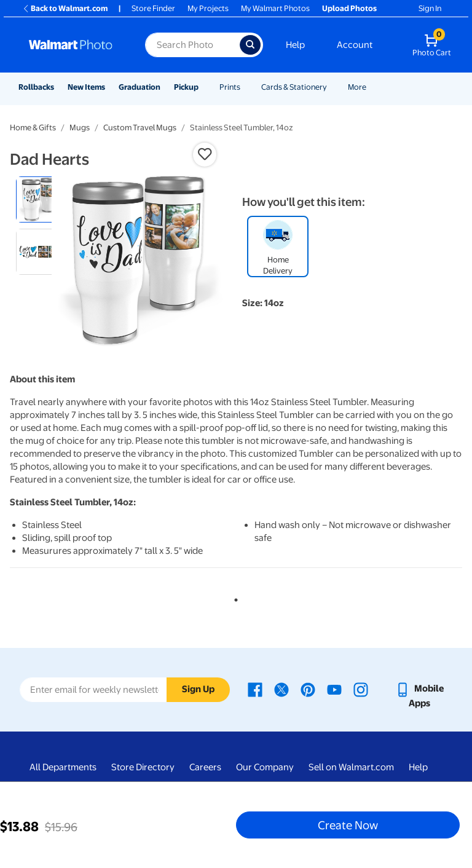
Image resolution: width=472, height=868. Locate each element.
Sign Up (198, 689)
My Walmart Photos (275, 8)
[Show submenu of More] (372, 87)
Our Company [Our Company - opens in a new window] (265, 767)
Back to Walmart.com (65, 8)
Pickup (186, 87)
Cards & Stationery (294, 87)
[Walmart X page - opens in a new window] (281, 688)
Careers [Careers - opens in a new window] (205, 767)
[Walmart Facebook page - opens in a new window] (255, 688)
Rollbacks (36, 87)
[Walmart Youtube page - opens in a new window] (334, 688)
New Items (86, 87)
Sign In (430, 8)
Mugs (80, 128)
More (357, 87)
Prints (230, 87)
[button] (205, 154)
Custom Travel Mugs (140, 128)
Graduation (140, 87)
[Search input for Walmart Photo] (192, 45)
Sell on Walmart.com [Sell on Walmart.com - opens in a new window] (351, 767)
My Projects (208, 8)
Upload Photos (349, 8)
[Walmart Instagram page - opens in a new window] (361, 688)
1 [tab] (234, 598)
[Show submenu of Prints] (246, 87)
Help (295, 45)
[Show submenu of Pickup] (204, 87)
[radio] (39, 199)
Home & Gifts (33, 128)
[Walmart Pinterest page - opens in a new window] (308, 688)
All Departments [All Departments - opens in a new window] (63, 767)
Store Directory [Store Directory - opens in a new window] (143, 767)
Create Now (348, 825)
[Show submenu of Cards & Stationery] (332, 87)
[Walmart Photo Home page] (74, 45)
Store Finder (153, 8)
